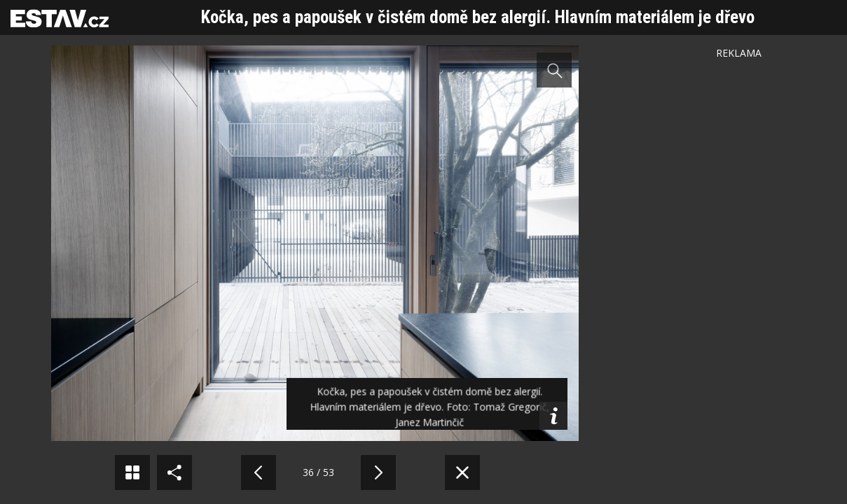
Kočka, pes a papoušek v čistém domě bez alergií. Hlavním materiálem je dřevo (478, 17)
